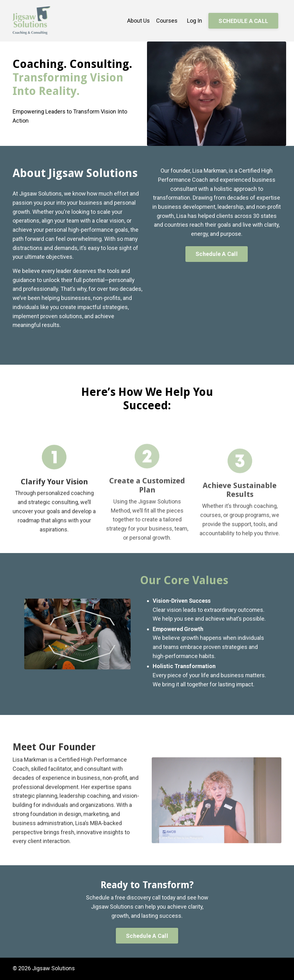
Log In (195, 21)
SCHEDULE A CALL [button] (243, 21)
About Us (139, 21)
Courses (167, 21)
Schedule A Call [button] (217, 254)
